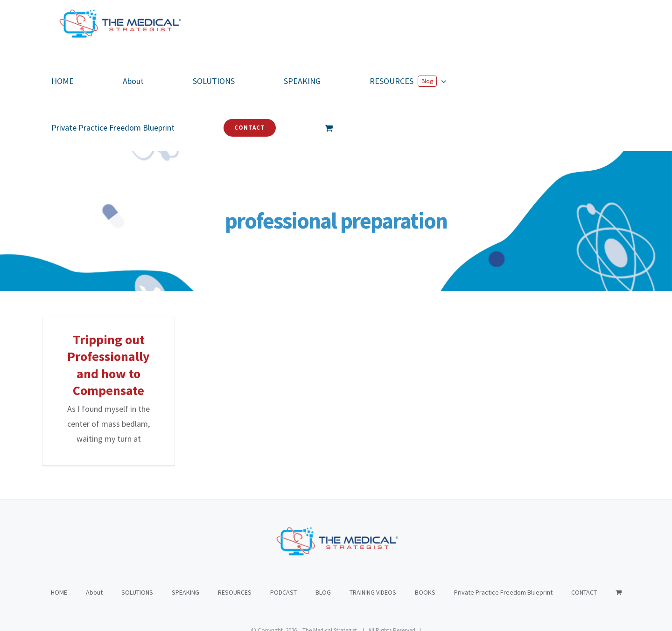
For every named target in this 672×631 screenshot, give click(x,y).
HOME (59, 546)
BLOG (323, 546)
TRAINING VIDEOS (373, 546)
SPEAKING (185, 546)
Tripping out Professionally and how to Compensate (108, 365)
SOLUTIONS (137, 546)
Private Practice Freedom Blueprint (503, 546)
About (94, 546)
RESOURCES (235, 546)
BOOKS (425, 546)
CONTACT (584, 546)
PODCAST (283, 546)
